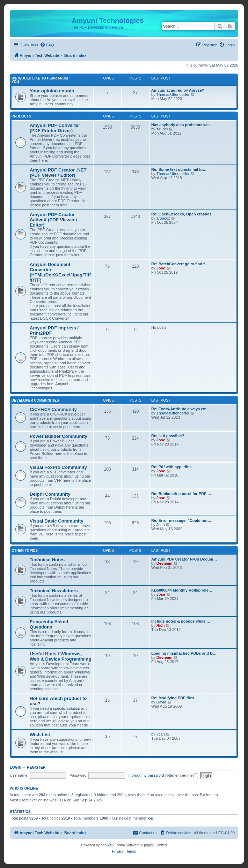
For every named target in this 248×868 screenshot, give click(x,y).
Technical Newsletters (54, 591)
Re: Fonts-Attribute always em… (181, 409)
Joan (161, 525)
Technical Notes (47, 560)
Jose (161, 268)
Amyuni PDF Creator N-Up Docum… (184, 559)
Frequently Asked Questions (49, 624)
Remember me (183, 775)
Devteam (165, 563)
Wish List (40, 735)
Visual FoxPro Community (58, 467)
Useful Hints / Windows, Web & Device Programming (60, 656)
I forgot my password (146, 775)
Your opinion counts (52, 91)
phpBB (106, 845)
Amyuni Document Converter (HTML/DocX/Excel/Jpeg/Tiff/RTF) (60, 272)
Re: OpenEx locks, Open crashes (181, 214)
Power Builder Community (59, 436)
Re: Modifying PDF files (173, 698)
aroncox (163, 218)
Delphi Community (50, 494)
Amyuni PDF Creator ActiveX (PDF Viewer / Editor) (53, 220)
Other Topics (25, 551)
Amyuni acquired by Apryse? (178, 90)
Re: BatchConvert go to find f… (180, 264)
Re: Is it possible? (168, 436)
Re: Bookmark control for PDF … (181, 494)
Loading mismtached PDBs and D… (184, 653)
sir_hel (162, 129)
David (161, 702)
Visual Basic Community (57, 521)
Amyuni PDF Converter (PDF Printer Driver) (55, 128)
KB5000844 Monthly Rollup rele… (182, 590)
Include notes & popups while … (181, 621)
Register (36, 767)
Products (21, 116)
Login (16, 767)
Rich (161, 625)
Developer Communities (35, 400)
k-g (151, 818)
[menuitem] (47, 45)
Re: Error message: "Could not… (181, 520)
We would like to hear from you (40, 80)
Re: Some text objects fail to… (179, 169)
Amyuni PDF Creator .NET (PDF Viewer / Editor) (58, 173)
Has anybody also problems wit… (182, 125)
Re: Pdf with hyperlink (172, 467)
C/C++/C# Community (53, 409)
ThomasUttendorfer (173, 94)
